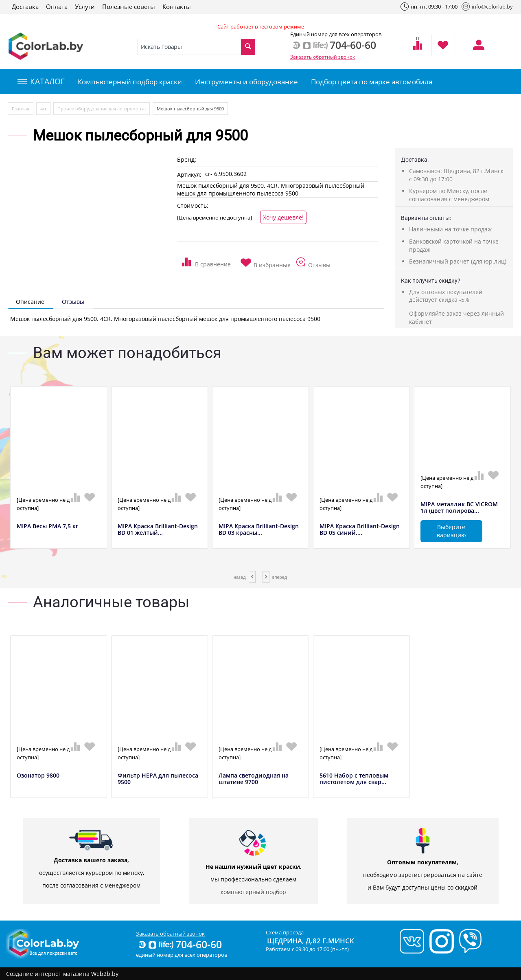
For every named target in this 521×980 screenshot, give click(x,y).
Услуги (85, 7)
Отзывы (73, 302)
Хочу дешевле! (283, 217)
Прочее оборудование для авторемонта (102, 109)
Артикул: (189, 175)
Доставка (25, 7)
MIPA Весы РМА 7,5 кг (47, 526)
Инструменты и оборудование (246, 82)
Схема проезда (285, 932)
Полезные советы (129, 7)
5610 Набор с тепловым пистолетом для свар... (354, 779)
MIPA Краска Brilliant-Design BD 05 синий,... (360, 530)
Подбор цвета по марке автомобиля (372, 82)
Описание (30, 302)
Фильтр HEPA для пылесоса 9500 (158, 779)
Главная (21, 109)
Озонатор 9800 (38, 776)
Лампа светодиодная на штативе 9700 (254, 779)
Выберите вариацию (451, 531)
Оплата (57, 7)
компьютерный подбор (253, 892)
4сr (43, 109)
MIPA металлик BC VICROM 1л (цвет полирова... (459, 508)
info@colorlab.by (487, 7)
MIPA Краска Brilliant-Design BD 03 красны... (259, 530)
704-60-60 (180, 944)
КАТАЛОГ (41, 81)
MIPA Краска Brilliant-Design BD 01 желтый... (158, 530)
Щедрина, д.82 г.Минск (311, 941)
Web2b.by (105, 974)
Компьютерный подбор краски (130, 82)
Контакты (177, 7)
